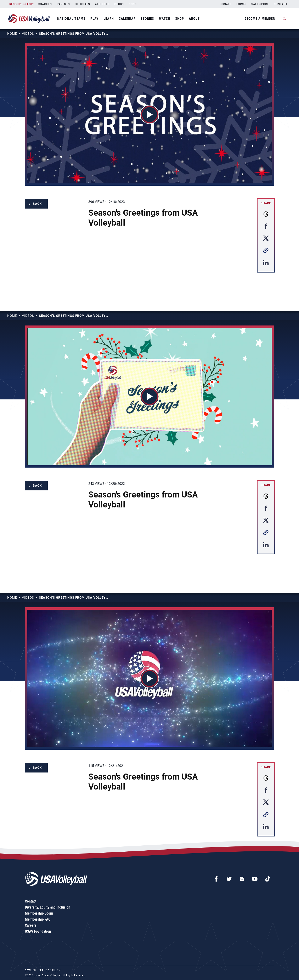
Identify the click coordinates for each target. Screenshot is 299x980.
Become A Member (260, 19)
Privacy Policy (50, 970)
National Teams (71, 19)
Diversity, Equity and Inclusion (48, 907)
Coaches (45, 4)
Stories (147, 19)
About (194, 19)
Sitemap (30, 970)
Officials (82, 4)
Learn (109, 19)
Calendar (127, 19)
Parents (63, 4)
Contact (281, 4)
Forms (241, 4)
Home (12, 34)
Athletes (102, 4)
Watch (165, 19)
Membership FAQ (38, 919)
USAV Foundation (38, 931)
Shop (180, 19)
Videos (28, 34)
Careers (31, 925)
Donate (226, 4)
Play (94, 19)
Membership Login (39, 913)
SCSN (133, 4)
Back (37, 204)
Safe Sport (260, 4)
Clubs (119, 4)
